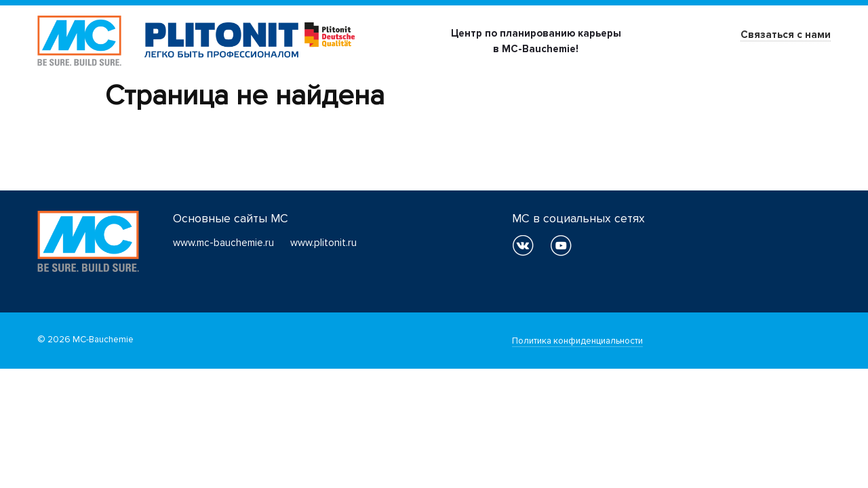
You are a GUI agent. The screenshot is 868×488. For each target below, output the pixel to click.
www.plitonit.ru (323, 243)
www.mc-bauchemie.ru (223, 243)
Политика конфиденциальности (577, 341)
